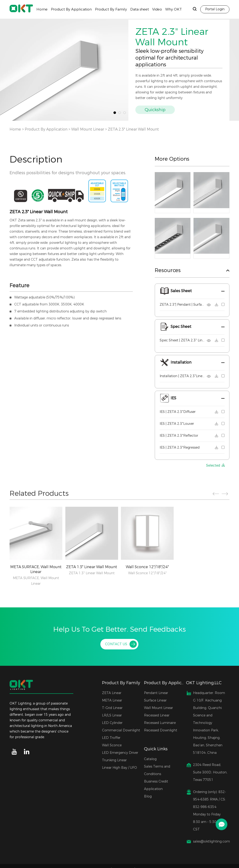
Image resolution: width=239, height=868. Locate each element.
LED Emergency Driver (120, 753)
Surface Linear (155, 700)
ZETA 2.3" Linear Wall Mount (133, 129)
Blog (148, 796)
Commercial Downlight (121, 730)
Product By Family (111, 9)
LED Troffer (111, 738)
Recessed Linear (157, 715)
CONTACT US (116, 644)
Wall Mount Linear (88, 129)
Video (157, 9)
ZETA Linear (112, 693)
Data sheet (140, 9)
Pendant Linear (156, 693)
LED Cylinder (112, 723)
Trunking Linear (114, 760)
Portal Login (215, 9)
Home (42, 9)
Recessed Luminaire (160, 723)
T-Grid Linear (112, 708)
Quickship (155, 110)
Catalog (150, 759)
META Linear (112, 700)
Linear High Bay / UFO (119, 768)
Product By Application (71, 9)
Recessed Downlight (161, 730)
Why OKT (174, 9)
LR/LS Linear (112, 715)
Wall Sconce (112, 745)
